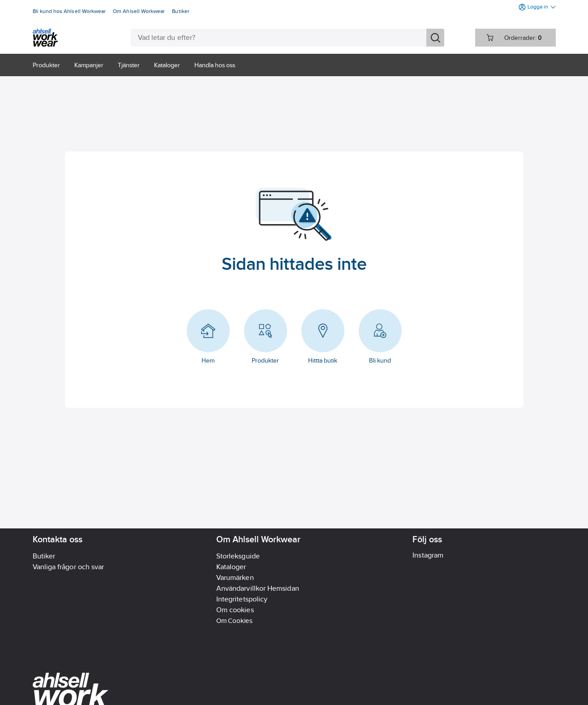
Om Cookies (234, 621)
